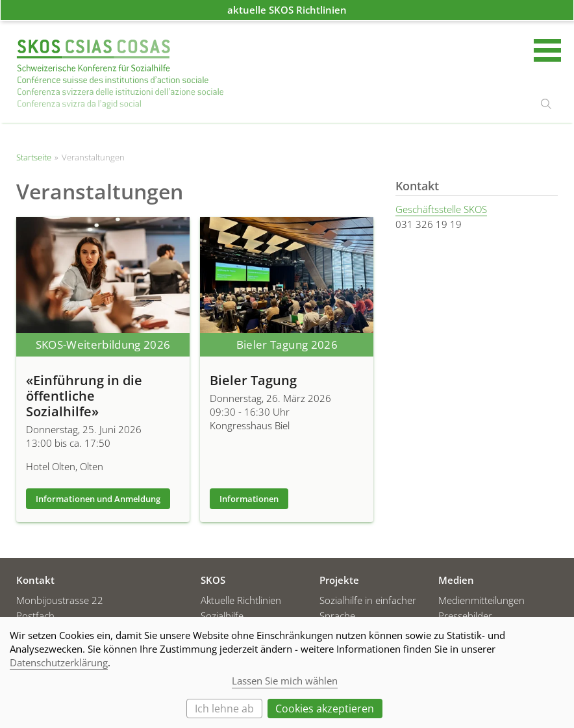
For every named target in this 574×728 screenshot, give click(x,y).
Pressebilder (465, 616)
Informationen (249, 499)
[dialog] (287, 672)
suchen (546, 104)
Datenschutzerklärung (59, 662)
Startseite (120, 74)
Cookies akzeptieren (325, 709)
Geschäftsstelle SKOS (441, 209)
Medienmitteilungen (481, 600)
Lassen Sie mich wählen (285, 681)
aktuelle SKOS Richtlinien (287, 10)
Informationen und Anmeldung (98, 499)
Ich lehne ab (224, 709)
